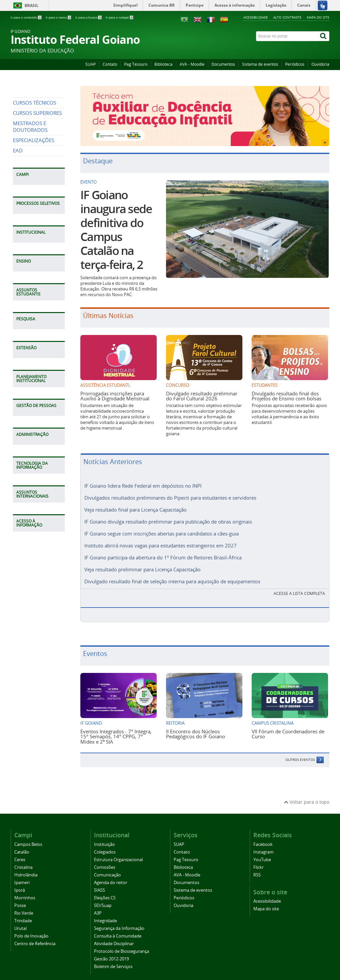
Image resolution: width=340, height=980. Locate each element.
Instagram (263, 846)
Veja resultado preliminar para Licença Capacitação (142, 565)
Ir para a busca (89, 17)
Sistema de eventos (260, 64)
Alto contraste (287, 17)
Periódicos (295, 64)
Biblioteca (164, 64)
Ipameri (22, 877)
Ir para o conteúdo (26, 17)
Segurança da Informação (119, 922)
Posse (20, 899)
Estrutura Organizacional (118, 854)
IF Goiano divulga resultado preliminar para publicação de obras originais (168, 520)
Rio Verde (24, 907)
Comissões (105, 861)
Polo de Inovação (31, 930)
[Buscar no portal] (287, 36)
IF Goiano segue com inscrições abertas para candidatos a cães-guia (162, 531)
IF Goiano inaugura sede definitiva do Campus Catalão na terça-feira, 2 (116, 230)
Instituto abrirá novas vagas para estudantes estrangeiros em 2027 (161, 542)
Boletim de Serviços (113, 961)
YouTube (262, 854)
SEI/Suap (103, 899)
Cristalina (23, 861)
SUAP (90, 64)
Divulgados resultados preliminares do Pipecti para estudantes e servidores (170, 497)
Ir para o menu (59, 17)
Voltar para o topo (307, 796)
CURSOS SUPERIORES (37, 174)
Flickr (258, 861)
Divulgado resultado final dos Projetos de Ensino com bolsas (287, 396)
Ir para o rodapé (119, 17)
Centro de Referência (35, 938)
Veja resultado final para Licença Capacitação (135, 508)
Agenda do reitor (111, 877)
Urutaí (20, 922)
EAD (18, 211)
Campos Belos (28, 838)
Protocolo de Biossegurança (122, 945)
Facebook (263, 838)
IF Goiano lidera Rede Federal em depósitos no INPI (143, 486)
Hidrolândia (26, 869)
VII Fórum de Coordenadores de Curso (288, 728)
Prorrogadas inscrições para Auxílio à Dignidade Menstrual (115, 396)
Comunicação (107, 869)
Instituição (104, 838)
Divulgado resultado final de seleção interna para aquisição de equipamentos (172, 576)
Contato (110, 64)
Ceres (20, 854)
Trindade (23, 915)
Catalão (22, 846)
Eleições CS (105, 892)
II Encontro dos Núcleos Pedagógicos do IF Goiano (196, 728)
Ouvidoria (320, 64)
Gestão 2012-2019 (111, 953)
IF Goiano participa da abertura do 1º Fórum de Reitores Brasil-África (163, 553)
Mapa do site (318, 17)
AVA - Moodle (192, 64)
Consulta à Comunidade (118, 930)
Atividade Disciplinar (114, 938)
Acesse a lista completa (299, 587)
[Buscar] (324, 36)
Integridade (105, 915)
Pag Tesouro (136, 64)
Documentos (223, 64)
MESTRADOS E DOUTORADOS (30, 187)
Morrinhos (25, 892)
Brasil (32, 5)
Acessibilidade (256, 17)
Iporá (20, 884)
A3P (98, 907)
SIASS (99, 884)
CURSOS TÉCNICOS (35, 163)
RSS (257, 869)
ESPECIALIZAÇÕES (34, 201)
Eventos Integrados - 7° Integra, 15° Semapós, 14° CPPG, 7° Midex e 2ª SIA (116, 731)
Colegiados (105, 846)
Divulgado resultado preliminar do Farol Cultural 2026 (202, 396)
